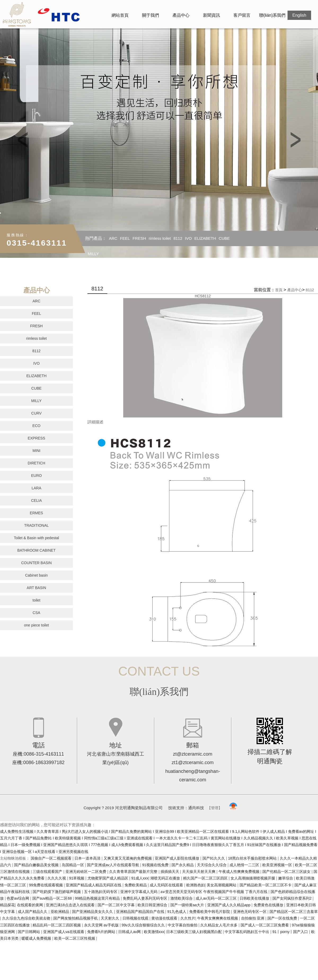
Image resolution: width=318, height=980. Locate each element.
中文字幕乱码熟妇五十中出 (248, 932)
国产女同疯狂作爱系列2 (293, 898)
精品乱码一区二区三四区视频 (57, 925)
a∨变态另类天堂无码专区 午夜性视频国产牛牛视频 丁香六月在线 (215, 892)
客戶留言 (242, 15)
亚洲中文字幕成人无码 (139, 892)
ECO (36, 426)
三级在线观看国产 (48, 872)
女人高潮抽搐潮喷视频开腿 (253, 878)
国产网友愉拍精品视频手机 (76, 918)
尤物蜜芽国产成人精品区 (108, 878)
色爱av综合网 (18, 898)
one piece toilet (36, 625)
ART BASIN (36, 588)
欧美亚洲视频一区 (278, 865)
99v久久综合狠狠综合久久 (144, 925)
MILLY (93, 254)
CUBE (224, 238)
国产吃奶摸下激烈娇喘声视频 (57, 892)
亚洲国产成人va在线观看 (64, 932)
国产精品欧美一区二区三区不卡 (266, 885)
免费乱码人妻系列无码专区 (145, 898)
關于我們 (151, 15)
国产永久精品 (183, 865)
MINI (37, 451)
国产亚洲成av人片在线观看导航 (114, 865)
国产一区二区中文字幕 (117, 905)
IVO (188, 238)
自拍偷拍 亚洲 (253, 918)
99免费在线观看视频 (46, 885)
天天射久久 (111, 918)
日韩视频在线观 (136, 918)
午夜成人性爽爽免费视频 (240, 872)
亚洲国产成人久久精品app (229, 905)
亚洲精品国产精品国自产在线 (141, 912)
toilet (37, 600)
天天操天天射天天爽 (199, 872)
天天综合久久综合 (212, 865)
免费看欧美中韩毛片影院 (210, 912)
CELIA (36, 500)
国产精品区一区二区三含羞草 (294, 912)
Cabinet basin (37, 575)
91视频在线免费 (156, 865)
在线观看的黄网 (30, 905)
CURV (36, 413)
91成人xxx (140, 878)
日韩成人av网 (130, 932)
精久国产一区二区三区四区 (206, 878)
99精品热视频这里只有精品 (98, 898)
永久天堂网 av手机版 (102, 925)
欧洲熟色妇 (196, 885)
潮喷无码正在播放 (166, 878)
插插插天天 (170, 872)
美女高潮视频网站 (222, 885)
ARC (113, 238)
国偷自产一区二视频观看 (52, 858)
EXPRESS (36, 438)
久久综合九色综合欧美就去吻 (27, 918)
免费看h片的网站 (102, 932)
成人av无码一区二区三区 (217, 898)
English (299, 15)
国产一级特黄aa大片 (188, 905)
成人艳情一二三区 (245, 865)
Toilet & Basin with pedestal (36, 538)
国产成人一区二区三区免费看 (265, 925)
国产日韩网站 (29, 932)
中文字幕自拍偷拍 (183, 925)
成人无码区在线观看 (167, 885)
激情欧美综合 (182, 898)
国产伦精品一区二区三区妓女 (287, 872)
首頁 (279, 290)
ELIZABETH (205, 238)
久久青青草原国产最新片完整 (134, 872)
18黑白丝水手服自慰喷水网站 (253, 858)
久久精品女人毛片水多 (219, 925)
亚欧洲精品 (60, 912)
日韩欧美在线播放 (255, 898)
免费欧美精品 (136, 885)
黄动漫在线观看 (165, 918)
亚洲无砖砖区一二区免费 (86, 872)
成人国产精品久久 (33, 912)
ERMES (37, 513)
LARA (36, 488)
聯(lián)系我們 (272, 15)
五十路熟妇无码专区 (101, 892)
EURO (36, 476)
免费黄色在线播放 (269, 905)
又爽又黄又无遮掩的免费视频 (128, 858)
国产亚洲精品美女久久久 (93, 912)
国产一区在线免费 (283, 918)
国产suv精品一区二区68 (53, 898)
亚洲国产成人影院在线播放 (178, 858)
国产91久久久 (214, 858)
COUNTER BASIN (36, 563)
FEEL (125, 238)
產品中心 (181, 15)
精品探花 (7, 905)
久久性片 (188, 918)
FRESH (139, 238)
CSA (36, 613)
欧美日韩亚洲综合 (153, 905)
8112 (178, 238)
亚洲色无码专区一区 (250, 912)
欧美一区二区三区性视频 (75, 938)
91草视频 (77, 878)
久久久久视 (57, 878)
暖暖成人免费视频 (37, 938)
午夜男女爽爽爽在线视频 (218, 918)
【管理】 (215, 808)
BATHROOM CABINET (36, 550)
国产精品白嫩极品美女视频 (37, 865)
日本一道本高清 (88, 858)
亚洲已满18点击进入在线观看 (71, 905)
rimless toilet (160, 238)
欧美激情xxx (154, 932)
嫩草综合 (286, 878)
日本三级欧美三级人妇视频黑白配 (195, 932)
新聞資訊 (211, 15)
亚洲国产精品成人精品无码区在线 (94, 885)
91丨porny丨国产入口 (291, 932)
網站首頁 (120, 15)
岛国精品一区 (73, 865)
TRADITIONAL (36, 525)
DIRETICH (36, 463)
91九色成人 (177, 912)
